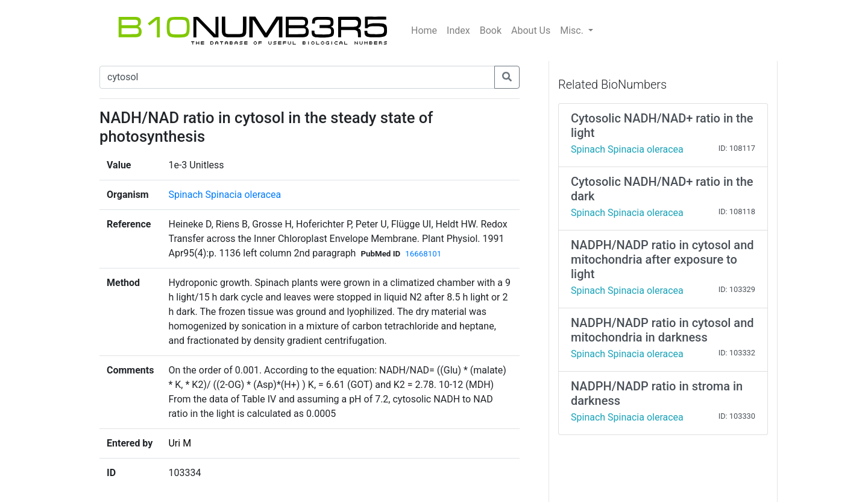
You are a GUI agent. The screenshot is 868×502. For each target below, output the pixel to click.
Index (458, 30)
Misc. (573, 30)
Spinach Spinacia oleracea (225, 195)
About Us (531, 30)
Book (491, 30)
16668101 (423, 254)
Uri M (180, 443)
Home (424, 30)
